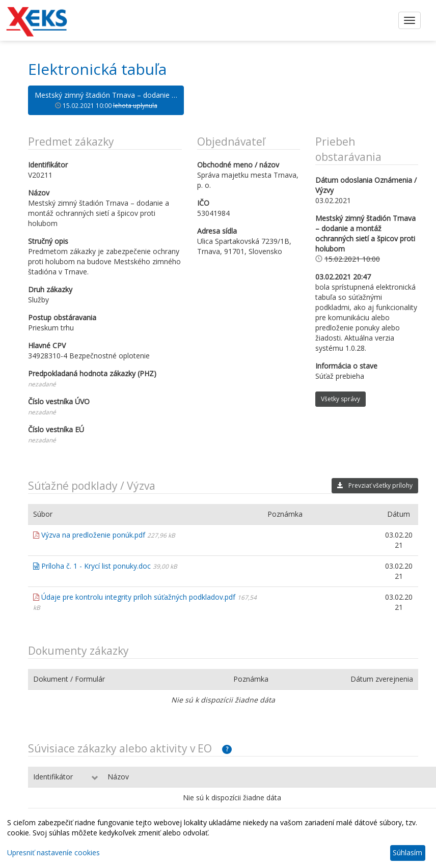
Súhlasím (407, 852)
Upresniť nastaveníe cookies (53, 852)
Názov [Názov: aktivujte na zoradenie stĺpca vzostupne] (118, 777)
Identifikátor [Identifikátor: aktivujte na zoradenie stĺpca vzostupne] (53, 777)
